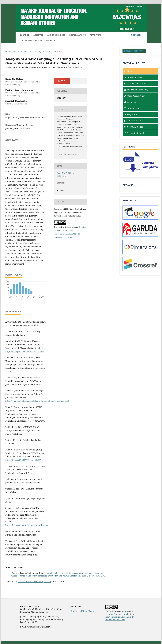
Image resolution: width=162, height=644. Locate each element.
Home (8, 52)
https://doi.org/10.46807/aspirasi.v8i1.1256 (25, 351)
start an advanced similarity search (34, 582)
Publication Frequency (136, 90)
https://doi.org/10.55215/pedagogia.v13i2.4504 (27, 525)
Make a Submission (134, 51)
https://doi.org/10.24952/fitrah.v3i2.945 (23, 460)
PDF (63, 81)
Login (140, 6)
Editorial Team (77, 35)
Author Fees (131, 108)
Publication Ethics (134, 121)
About (50, 40)
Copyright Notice (133, 127)
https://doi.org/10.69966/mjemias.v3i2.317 (25, 118)
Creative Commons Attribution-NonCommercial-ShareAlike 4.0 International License (120, 617)
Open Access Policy (134, 96)
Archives (38, 35)
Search (136, 35)
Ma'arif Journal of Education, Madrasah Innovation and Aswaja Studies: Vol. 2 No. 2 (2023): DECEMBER (58, 576)
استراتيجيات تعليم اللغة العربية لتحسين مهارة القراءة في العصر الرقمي (75, 573)
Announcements (56, 35)
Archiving (130, 102)
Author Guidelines (32, 40)
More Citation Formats (68, 154)
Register (130, 6)
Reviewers (96, 35)
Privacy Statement (134, 133)
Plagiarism (130, 114)
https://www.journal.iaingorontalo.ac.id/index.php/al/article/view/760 (37, 401)
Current (24, 35)
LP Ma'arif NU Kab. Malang (82, 611)
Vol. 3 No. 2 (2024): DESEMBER (38, 52)
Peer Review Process (135, 84)
